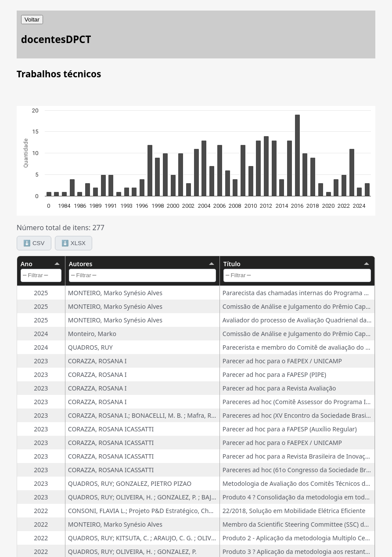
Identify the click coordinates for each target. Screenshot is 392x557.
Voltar (32, 20)
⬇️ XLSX (74, 243)
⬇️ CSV (34, 243)
